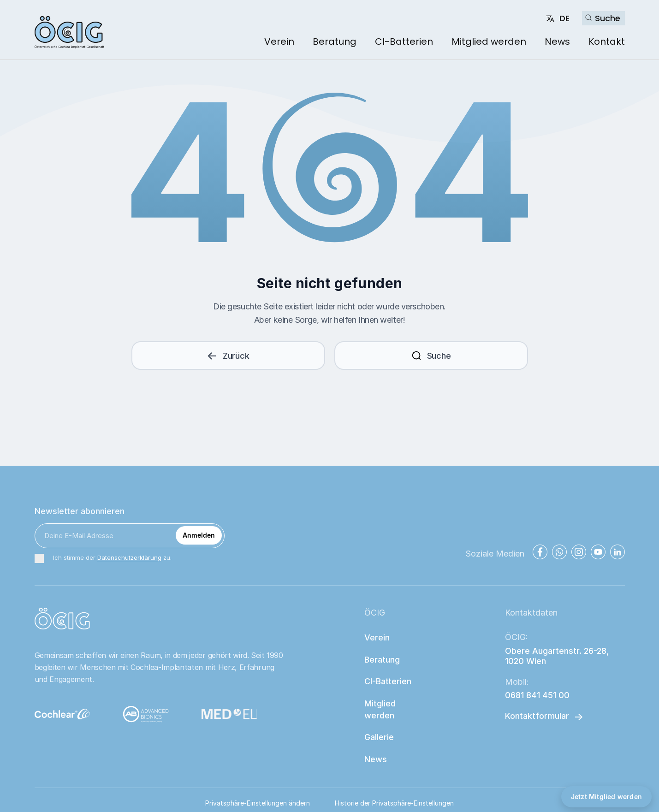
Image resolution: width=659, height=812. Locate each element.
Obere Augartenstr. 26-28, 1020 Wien (558, 656)
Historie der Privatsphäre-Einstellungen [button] (394, 803)
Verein (279, 41)
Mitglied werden (489, 41)
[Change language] (558, 18)
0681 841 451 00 (537, 695)
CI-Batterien (404, 41)
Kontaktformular (537, 716)
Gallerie (379, 737)
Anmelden (199, 535)
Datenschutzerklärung (129, 557)
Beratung (335, 41)
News (557, 41)
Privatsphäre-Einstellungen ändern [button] (258, 803)
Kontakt (607, 41)
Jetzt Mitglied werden (606, 797)
